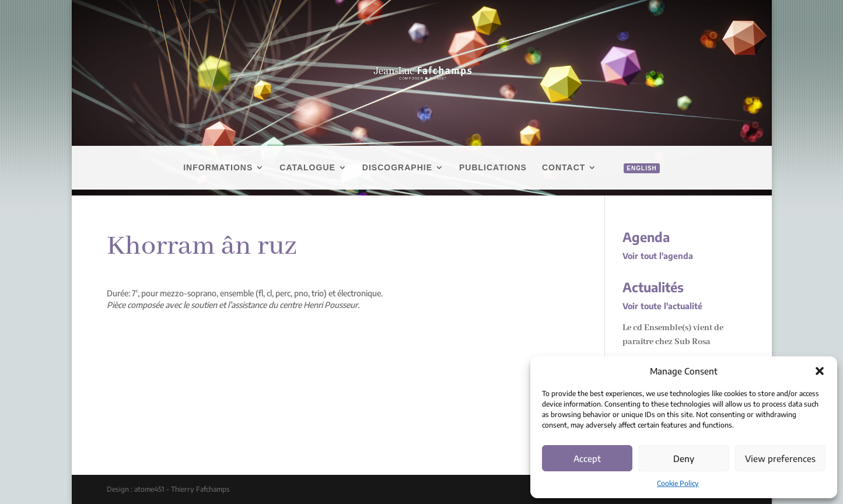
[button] (820, 371)
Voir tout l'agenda (658, 256)
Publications (493, 168)
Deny (684, 459)
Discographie (397, 168)
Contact (564, 168)
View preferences (780, 459)
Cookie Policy (678, 483)
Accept (587, 459)
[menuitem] (636, 181)
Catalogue (307, 168)
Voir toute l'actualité (662, 306)
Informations (218, 168)
